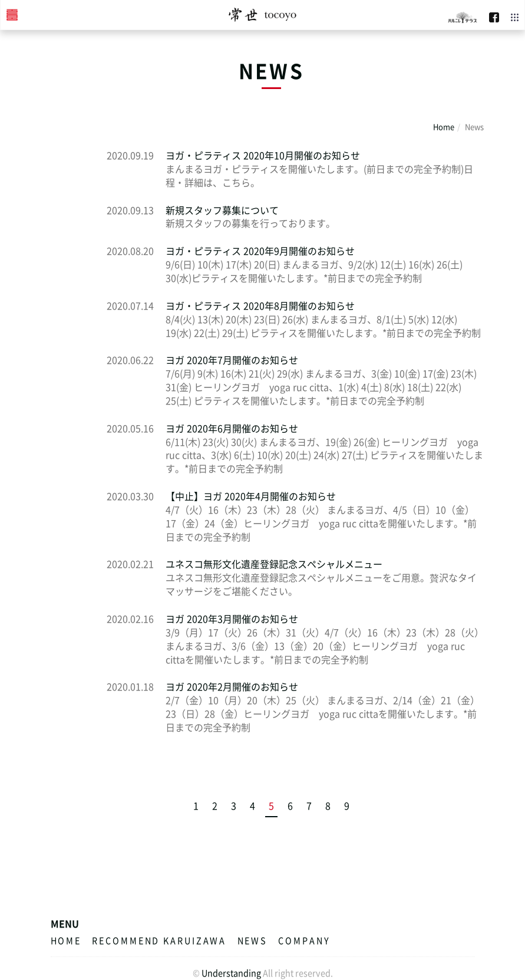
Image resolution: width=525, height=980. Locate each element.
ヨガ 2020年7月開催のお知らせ (232, 360)
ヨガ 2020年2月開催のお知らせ (232, 686)
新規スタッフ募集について (222, 210)
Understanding (231, 973)
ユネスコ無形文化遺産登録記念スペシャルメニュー (274, 564)
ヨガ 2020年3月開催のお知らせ (232, 619)
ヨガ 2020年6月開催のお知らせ (232, 428)
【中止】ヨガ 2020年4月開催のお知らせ (251, 496)
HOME (66, 940)
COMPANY (304, 940)
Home (444, 126)
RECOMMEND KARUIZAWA (159, 940)
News (253, 940)
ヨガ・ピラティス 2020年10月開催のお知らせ (263, 155)
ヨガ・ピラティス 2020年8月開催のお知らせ (260, 305)
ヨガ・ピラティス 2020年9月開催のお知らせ (260, 251)
